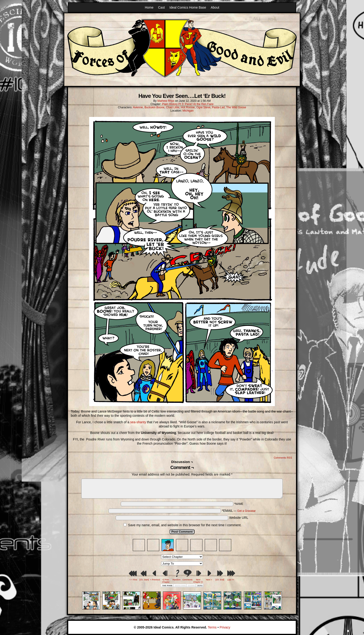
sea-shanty (138, 422)
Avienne (138, 107)
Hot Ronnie (188, 107)
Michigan (188, 111)
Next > (209, 580)
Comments (187, 575)
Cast (161, 7)
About (215, 7)
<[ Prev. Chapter (166, 581)
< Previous (155, 580)
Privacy (225, 627)
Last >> (231, 580)
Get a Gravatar (246, 511)
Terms (212, 627)
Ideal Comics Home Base (188, 7)
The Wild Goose (236, 107)
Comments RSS (283, 458)
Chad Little (173, 107)
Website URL (239, 518)
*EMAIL (239, 511)
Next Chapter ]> (198, 581)
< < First (133, 580)
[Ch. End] (220, 580)
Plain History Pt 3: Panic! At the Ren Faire (188, 104)
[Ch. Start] (144, 580)
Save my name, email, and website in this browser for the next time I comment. (185, 525)
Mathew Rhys (166, 101)
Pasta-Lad (218, 107)
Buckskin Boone (154, 107)
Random (177, 580)
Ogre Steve (203, 107)
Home (149, 7)
